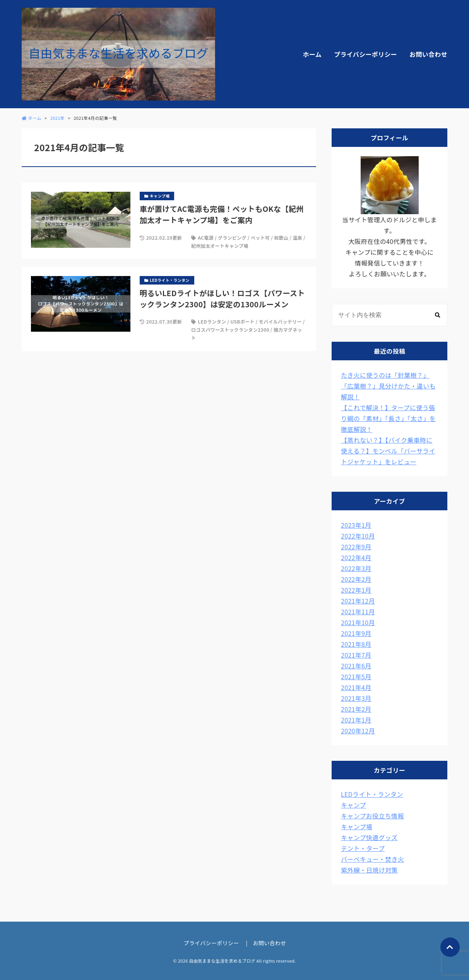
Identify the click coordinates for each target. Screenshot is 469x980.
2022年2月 (356, 579)
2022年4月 (356, 557)
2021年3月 (356, 698)
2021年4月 (356, 687)
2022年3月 (356, 568)
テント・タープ (363, 848)
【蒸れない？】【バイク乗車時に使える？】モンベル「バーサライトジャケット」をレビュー (388, 451)
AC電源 (206, 238)
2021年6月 (356, 666)
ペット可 (260, 238)
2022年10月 (358, 536)
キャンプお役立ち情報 (372, 816)
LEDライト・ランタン (372, 794)
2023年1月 (356, 525)
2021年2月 (356, 709)
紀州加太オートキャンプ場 (220, 246)
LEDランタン (212, 321)
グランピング (232, 238)
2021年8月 (356, 644)
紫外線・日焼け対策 (369, 870)
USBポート (242, 321)
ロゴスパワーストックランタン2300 (230, 330)
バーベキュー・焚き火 (372, 859)
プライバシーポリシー (365, 54)
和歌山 (281, 238)
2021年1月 (356, 720)
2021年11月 (358, 612)
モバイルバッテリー (280, 321)
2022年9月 (356, 547)
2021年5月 (356, 677)
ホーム (312, 54)
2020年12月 (358, 731)
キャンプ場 (357, 827)
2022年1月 (356, 590)
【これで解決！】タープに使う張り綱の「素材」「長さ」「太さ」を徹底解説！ (388, 418)
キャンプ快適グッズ (369, 837)
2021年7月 (356, 655)
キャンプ (353, 805)
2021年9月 (356, 633)
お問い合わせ (428, 54)
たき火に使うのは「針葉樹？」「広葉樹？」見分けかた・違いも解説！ (388, 386)
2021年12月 (358, 601)
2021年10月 (358, 622)
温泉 (297, 238)
